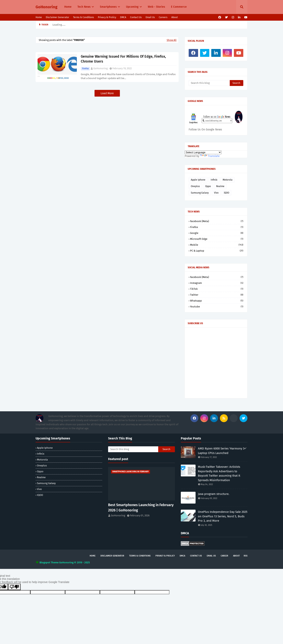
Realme (220, 186)
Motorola (228, 180)
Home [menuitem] (68, 7)
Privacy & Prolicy (107, 17)
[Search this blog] (209, 83)
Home (39, 17)
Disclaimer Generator (57, 17)
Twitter (217, 295)
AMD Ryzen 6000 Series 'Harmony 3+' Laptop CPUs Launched (222, 451)
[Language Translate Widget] (203, 152)
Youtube (217, 307)
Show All (172, 40)
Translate (210, 156)
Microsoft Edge (217, 239)
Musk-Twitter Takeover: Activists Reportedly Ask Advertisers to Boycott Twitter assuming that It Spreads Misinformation (219, 473)
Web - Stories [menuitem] (156, 7)
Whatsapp (217, 301)
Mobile (217, 245)
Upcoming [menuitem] (132, 7)
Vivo (216, 193)
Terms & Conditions (84, 17)
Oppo (208, 186)
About (175, 17)
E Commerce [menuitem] (179, 7)
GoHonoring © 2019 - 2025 (74, 562)
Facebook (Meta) (217, 221)
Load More (107, 93)
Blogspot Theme (49, 562)
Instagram (217, 283)
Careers (163, 17)
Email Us (150, 17)
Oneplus (195, 186)
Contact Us (136, 17)
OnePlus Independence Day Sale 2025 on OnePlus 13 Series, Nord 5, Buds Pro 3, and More (223, 516)
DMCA (123, 17)
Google (217, 233)
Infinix (214, 180)
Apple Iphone (198, 180)
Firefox (85, 69)
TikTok (217, 289)
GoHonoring (46, 7)
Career (224, 556)
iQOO (226, 193)
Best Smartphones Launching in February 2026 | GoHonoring (141, 508)
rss (246, 556)
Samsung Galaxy (200, 193)
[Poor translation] (14, 587)
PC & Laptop (217, 251)
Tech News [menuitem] (84, 7)
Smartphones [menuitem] (108, 7)
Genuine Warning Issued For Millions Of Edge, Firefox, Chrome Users (123, 59)
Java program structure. (214, 494)
